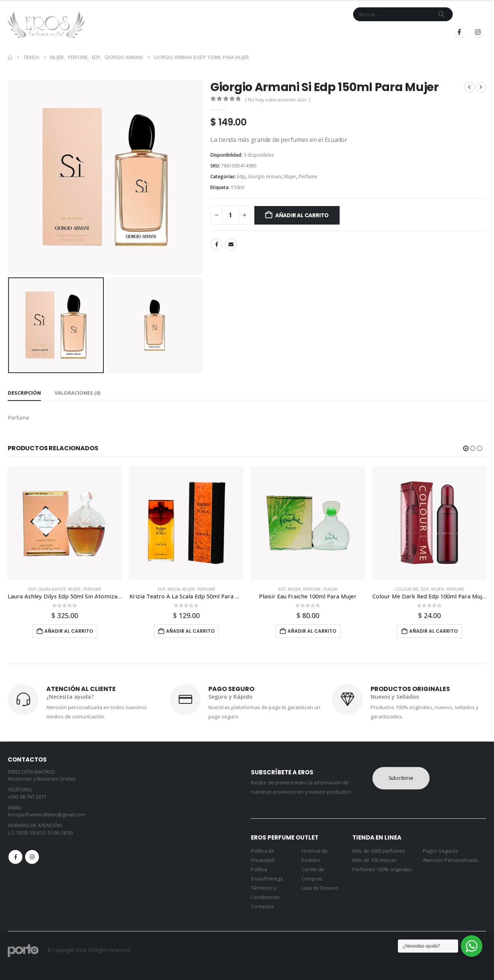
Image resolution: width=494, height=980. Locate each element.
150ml (238, 187)
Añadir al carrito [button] (69, 631)
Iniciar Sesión (368, 32)
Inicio (175, 32)
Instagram (32, 857)
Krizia (174, 589)
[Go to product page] (65, 523)
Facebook (217, 244)
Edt (282, 589)
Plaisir (330, 589)
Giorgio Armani (265, 177)
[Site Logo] (46, 25)
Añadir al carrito (302, 215)
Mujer (290, 177)
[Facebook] (459, 32)
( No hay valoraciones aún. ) (277, 100)
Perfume (308, 177)
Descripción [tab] (24, 393)
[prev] (469, 87)
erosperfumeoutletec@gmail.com (46, 815)
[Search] (442, 14)
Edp (241, 177)
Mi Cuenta (303, 32)
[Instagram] (478, 32)
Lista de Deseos (320, 888)
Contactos (262, 906)
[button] (466, 448)
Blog (330, 32)
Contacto (268, 32)
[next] (481, 87)
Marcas (231, 32)
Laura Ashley (52, 589)
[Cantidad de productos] (230, 215)
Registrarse (420, 32)
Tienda (199, 32)
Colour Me (407, 589)
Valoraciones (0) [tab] (77, 393)
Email (231, 244)
